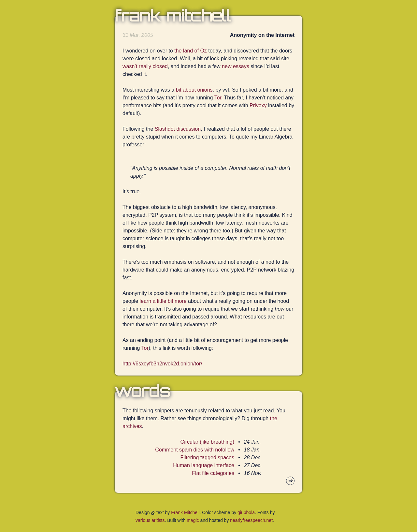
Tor (218, 98)
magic (193, 520)
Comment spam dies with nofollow (195, 450)
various (143, 520)
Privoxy (258, 105)
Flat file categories (213, 473)
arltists (158, 520)
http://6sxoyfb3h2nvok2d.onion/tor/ (162, 364)
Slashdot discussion (178, 129)
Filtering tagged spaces (207, 458)
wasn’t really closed (145, 66)
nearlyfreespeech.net (251, 520)
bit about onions (194, 90)
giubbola (246, 512)
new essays (236, 66)
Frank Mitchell (173, 16)
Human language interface (204, 465)
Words (142, 391)
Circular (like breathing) (207, 442)
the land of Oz (191, 51)
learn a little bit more (163, 301)
